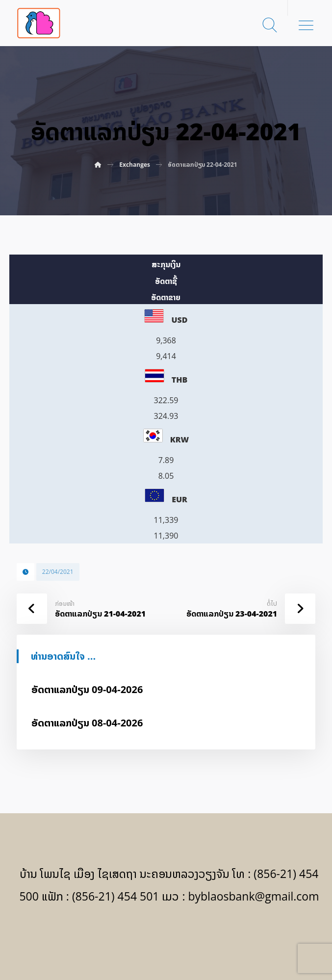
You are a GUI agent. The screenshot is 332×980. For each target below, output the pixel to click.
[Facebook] (166, 936)
